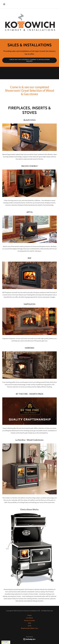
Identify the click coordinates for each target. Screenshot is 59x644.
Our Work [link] (30, 618)
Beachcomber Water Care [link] (30, 628)
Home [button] (30, 615)
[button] (6, 4)
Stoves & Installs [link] (30, 620)
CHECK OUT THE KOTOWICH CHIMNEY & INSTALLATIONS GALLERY (30, 60)
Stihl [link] (30, 623)
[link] (30, 639)
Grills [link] (30, 626)
